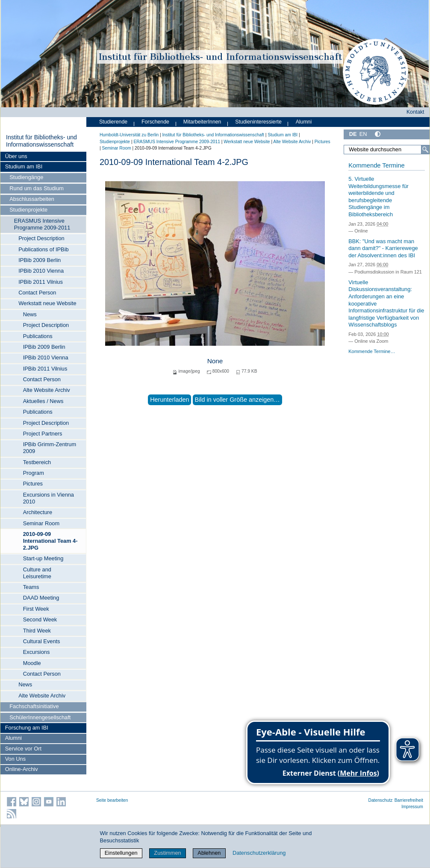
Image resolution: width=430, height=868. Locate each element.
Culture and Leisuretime (37, 573)
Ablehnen (209, 853)
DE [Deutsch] (353, 134)
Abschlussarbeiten (32, 199)
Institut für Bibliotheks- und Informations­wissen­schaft (41, 141)
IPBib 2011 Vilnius (41, 282)
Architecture (38, 512)
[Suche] (425, 150)
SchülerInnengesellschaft (40, 717)
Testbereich (37, 462)
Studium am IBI (24, 166)
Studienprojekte (28, 210)
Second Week (40, 619)
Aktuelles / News (43, 401)
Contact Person (37, 293)
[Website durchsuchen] (387, 150)
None (215, 361)
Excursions (37, 652)
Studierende (113, 122)
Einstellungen (121, 853)
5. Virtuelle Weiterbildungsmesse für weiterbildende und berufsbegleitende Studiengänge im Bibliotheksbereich (378, 197)
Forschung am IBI (27, 728)
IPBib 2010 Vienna (41, 271)
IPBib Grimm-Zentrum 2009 (50, 448)
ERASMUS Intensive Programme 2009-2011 (42, 224)
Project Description (41, 238)
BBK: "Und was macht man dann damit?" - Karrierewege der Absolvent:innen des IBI (383, 248)
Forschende (155, 122)
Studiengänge (26, 177)
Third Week (37, 631)
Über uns (16, 156)
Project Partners (43, 434)
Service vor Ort (23, 749)
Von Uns (15, 759)
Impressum (412, 807)
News (30, 314)
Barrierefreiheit (409, 800)
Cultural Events (42, 641)
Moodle (32, 663)
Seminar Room (41, 523)
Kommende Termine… (372, 351)
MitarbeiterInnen (202, 122)
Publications (38, 336)
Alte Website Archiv (47, 390)
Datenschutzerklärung (259, 853)
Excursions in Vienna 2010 (49, 498)
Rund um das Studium (37, 188)
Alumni (13, 738)
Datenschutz (381, 800)
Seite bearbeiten (112, 800)
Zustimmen (167, 853)
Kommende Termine (376, 165)
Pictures (33, 484)
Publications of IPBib (43, 249)
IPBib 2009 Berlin (40, 260)
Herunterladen (169, 400)
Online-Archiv (22, 769)
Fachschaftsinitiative (34, 706)
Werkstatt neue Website (47, 303)
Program (34, 473)
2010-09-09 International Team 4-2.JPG (50, 541)
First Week (36, 609)
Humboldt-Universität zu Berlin (129, 135)
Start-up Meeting (43, 558)
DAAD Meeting (41, 598)
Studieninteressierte (258, 122)
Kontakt (415, 112)
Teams (31, 587)
